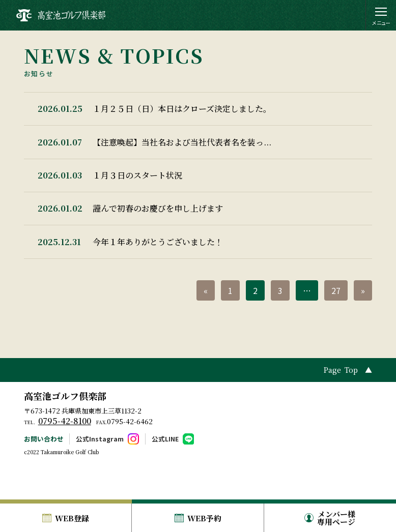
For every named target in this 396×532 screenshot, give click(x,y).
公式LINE (165, 468)
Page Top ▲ (348, 399)
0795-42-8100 (65, 450)
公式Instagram (100, 468)
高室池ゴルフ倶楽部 (65, 425)
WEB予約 (204, 518)
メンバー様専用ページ (336, 518)
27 (336, 319)
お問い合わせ (44, 468)
